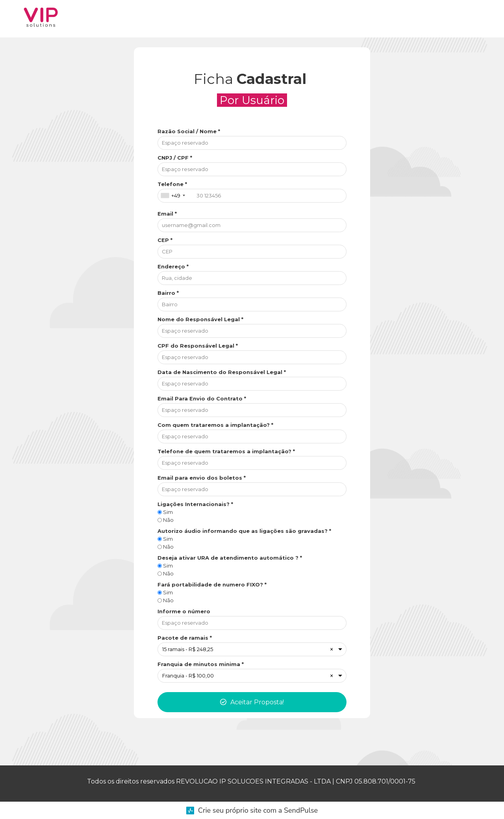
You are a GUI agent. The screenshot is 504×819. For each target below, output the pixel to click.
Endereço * (173, 266)
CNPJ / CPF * (175, 158)
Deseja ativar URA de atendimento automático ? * (230, 558)
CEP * (165, 240)
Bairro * (168, 293)
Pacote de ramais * (185, 638)
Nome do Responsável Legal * (200, 319)
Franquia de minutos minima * (201, 664)
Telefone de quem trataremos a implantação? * (226, 451)
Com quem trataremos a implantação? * (215, 425)
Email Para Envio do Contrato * (202, 398)
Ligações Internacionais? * (195, 504)
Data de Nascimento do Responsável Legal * (222, 372)
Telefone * (172, 184)
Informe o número (184, 611)
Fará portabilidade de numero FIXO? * (212, 584)
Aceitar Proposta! (252, 702)
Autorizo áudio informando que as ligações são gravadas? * (244, 531)
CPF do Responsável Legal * (198, 346)
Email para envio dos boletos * (202, 478)
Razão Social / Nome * (189, 131)
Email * (167, 214)
